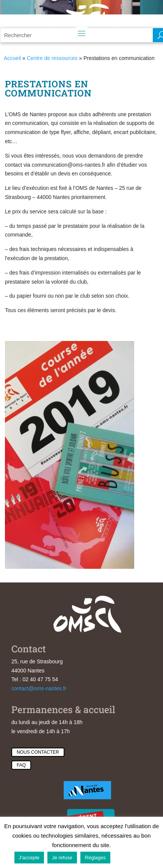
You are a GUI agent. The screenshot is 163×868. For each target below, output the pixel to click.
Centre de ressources (52, 58)
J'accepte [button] (29, 858)
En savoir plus (131, 857)
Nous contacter (38, 752)
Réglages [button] (95, 858)
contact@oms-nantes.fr (39, 688)
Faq (21, 765)
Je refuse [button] (62, 858)
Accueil (12, 58)
